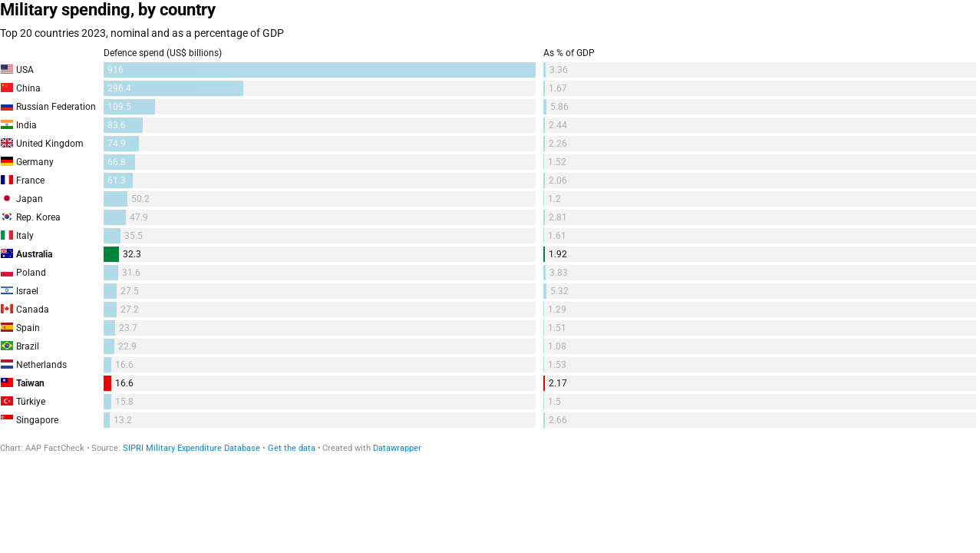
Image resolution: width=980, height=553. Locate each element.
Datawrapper (397, 448)
